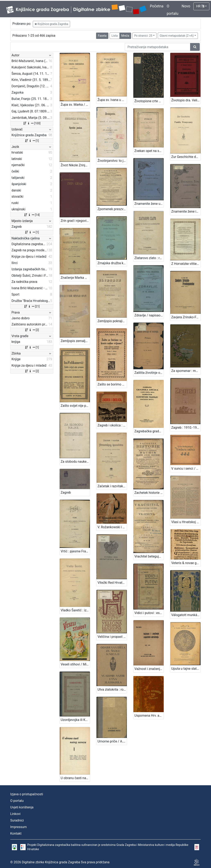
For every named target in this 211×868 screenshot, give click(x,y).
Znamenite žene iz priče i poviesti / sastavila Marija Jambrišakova (186, 211)
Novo (186, 6)
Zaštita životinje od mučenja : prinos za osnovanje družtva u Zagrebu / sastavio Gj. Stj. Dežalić (149, 373)
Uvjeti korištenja (22, 807)
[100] (32, 123)
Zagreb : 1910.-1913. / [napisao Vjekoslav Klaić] (186, 428)
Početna (157, 6)
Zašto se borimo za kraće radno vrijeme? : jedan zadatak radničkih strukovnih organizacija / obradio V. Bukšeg (112, 384)
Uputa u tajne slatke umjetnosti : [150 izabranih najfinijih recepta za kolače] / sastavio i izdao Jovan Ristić (186, 669)
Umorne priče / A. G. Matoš (112, 741)
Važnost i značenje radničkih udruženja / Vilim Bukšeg (149, 669)
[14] (32, 215)
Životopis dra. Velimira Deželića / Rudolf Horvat (186, 100)
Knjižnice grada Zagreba (51, 24)
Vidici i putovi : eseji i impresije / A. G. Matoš (149, 613)
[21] (32, 306)
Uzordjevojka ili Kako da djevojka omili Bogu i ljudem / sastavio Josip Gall (75, 720)
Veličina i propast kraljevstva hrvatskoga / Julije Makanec (112, 637)
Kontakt (16, 833)
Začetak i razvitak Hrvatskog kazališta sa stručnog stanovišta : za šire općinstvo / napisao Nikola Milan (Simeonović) (112, 486)
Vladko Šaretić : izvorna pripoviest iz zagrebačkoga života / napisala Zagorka (75, 610)
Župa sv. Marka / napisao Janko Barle (75, 105)
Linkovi (15, 814)
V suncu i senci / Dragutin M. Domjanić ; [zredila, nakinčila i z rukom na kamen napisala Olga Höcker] (186, 469)
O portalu (17, 801)
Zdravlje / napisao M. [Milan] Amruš (149, 315)
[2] (32, 330)
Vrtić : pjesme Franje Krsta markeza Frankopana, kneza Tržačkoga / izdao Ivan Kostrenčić (75, 551)
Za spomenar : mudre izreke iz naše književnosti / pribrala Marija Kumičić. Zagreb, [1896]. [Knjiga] (186, 371)
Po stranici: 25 (143, 36)
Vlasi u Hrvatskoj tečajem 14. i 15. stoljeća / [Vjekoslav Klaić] (186, 522)
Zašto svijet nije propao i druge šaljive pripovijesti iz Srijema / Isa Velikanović (75, 406)
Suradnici (17, 820)
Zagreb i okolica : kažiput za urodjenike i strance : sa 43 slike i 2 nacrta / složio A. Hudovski (112, 425)
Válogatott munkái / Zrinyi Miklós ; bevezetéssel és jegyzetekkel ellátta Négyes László (186, 615)
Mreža (125, 36)
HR (200, 6)
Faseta (102, 36)
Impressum (19, 827)
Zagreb (66, 492)
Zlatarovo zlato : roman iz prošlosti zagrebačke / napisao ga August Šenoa (149, 258)
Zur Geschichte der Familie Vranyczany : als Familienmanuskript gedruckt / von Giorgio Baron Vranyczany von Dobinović (186, 157)
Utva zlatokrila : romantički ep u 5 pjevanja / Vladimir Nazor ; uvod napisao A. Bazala (112, 690)
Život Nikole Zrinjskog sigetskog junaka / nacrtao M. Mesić (75, 165)
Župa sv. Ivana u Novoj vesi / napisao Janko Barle (112, 100)
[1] (32, 141)
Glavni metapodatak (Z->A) (177, 36)
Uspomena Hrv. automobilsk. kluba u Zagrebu (149, 716)
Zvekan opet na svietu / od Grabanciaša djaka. (149, 151)
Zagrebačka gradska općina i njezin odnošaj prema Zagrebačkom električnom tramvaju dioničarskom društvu (149, 431)
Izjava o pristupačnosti (27, 794)
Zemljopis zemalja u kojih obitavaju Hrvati (75, 341)
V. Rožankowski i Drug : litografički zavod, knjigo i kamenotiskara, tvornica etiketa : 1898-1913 (112, 527)
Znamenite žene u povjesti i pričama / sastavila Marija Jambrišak (149, 204)
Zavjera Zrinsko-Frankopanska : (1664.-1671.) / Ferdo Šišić (186, 317)
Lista (115, 36)
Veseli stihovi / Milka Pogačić (75, 664)
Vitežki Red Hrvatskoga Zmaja (112, 583)
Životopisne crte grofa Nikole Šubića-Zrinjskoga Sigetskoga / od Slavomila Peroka (149, 101)
